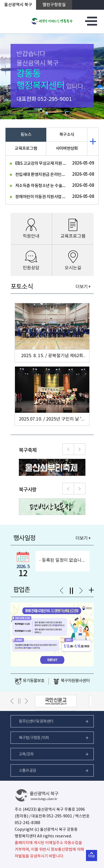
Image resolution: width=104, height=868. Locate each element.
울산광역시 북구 (18, 5)
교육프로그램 (26, 149)
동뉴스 (26, 135)
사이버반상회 (67, 149)
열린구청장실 (54, 5)
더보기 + (83, 287)
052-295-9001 (55, 99)
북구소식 (67, 135)
